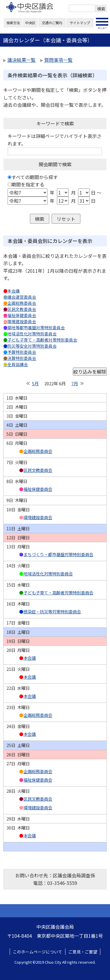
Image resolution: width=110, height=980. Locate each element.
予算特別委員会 (22, 352)
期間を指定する (28, 184)
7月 (75, 383)
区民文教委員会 (22, 309)
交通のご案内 (52, 23)
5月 (35, 383)
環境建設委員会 (22, 321)
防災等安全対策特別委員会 (32, 346)
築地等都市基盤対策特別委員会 (36, 328)
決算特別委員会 (22, 358)
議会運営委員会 (22, 297)
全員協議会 (18, 364)
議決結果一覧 (21, 60)
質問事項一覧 (58, 60)
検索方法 (13, 23)
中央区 (30, 23)
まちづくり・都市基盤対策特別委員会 (58, 554)
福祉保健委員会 (22, 315)
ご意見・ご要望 (83, 952)
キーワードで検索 (55, 123)
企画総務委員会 (22, 303)
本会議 (13, 291)
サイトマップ (80, 23)
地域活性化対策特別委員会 (32, 334)
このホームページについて (38, 952)
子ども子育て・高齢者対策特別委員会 (42, 340)
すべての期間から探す (35, 177)
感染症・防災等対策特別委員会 (52, 612)
